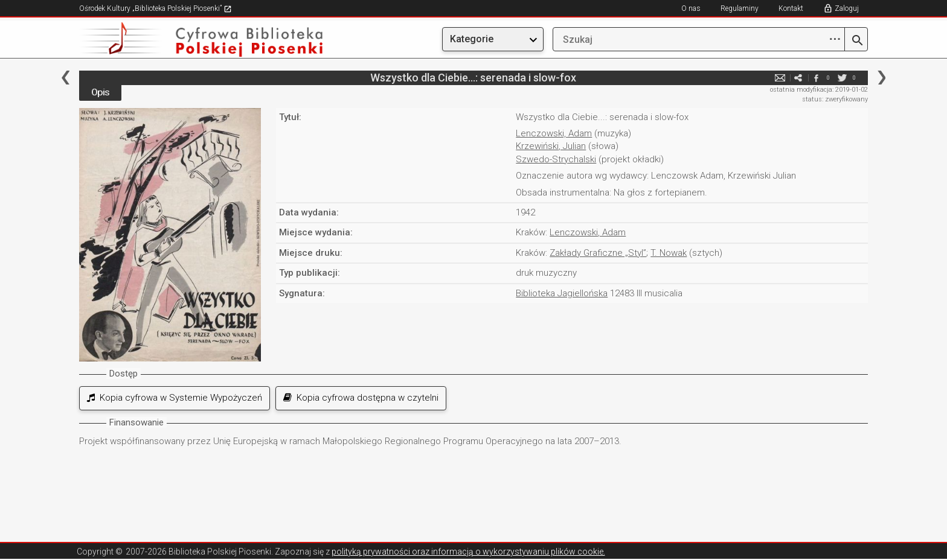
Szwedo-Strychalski (556, 159)
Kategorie (472, 39)
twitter (842, 78)
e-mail (780, 78)
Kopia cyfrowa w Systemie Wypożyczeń (175, 398)
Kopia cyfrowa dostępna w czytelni (361, 398)
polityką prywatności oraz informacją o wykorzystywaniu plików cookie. (468, 552)
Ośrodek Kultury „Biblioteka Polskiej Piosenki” (156, 8)
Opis (100, 92)
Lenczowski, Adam (554, 133)
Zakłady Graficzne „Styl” (598, 253)
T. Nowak (669, 253)
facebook (816, 78)
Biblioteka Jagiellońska (562, 293)
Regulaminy (740, 8)
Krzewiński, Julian (551, 146)
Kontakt (791, 8)
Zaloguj (847, 8)
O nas (691, 8)
